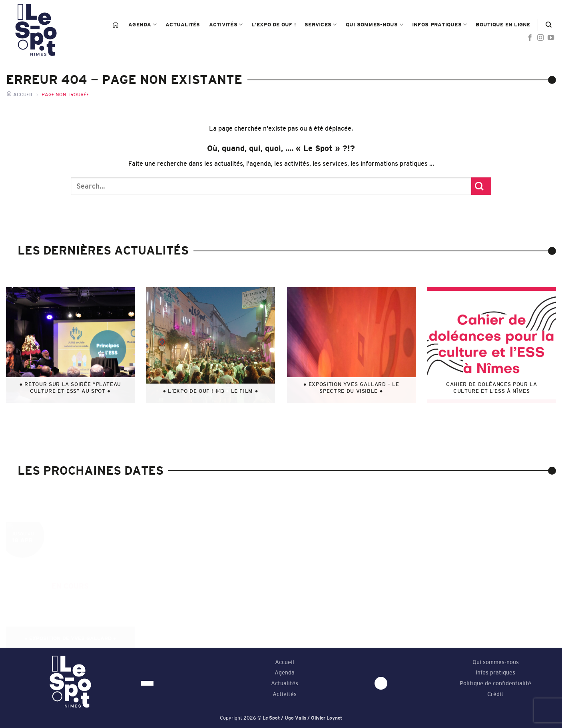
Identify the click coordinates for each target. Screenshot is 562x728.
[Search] (549, 25)
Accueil (285, 662)
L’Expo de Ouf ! (274, 25)
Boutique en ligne (503, 25)
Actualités (183, 25)
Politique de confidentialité (495, 683)
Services (321, 25)
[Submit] (481, 186)
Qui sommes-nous (375, 25)
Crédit (495, 694)
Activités (226, 25)
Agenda (142, 25)
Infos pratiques (439, 25)
